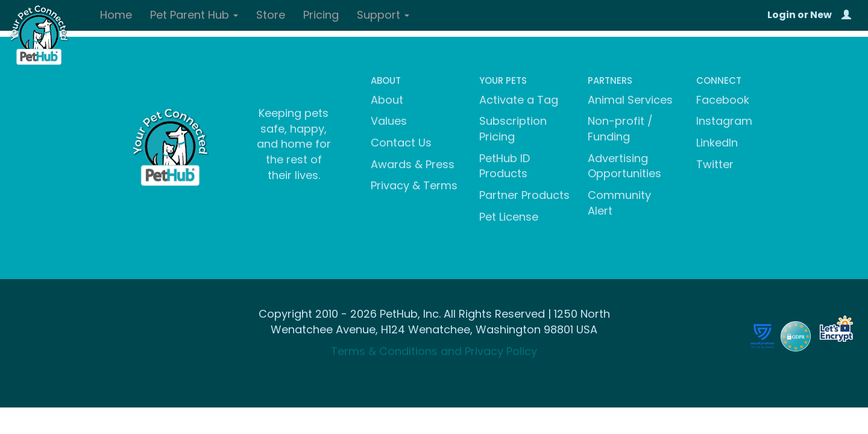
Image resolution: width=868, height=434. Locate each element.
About (387, 100)
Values (389, 121)
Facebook (723, 100)
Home (116, 15)
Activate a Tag (519, 100)
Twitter (715, 164)
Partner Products (524, 195)
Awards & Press (413, 164)
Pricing (321, 15)
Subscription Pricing (513, 129)
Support (383, 15)
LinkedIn (717, 143)
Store (271, 15)
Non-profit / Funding (620, 129)
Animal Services (630, 100)
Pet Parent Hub (194, 15)
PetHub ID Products (505, 166)
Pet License (509, 217)
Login (782, 15)
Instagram (724, 121)
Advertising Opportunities (624, 166)
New (821, 15)
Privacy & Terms (414, 185)
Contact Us (401, 143)
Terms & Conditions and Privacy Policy (434, 351)
